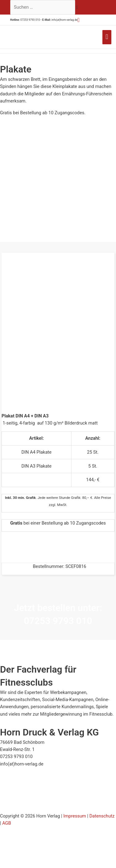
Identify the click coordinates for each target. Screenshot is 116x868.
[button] (79, 20)
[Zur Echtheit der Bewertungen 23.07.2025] (21, 809)
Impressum (75, 816)
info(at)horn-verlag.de (64, 20)
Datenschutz (102, 816)
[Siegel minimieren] (39, 776)
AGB (6, 823)
